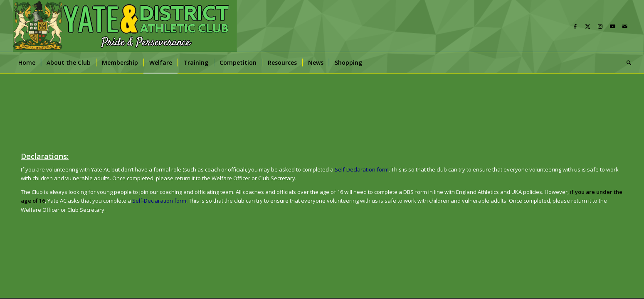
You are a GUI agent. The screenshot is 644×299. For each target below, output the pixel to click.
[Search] (626, 63)
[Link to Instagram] (600, 26)
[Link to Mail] (625, 26)
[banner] (125, 26)
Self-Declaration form (159, 201)
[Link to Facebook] (575, 26)
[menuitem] (27, 63)
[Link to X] (587, 26)
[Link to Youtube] (612, 26)
